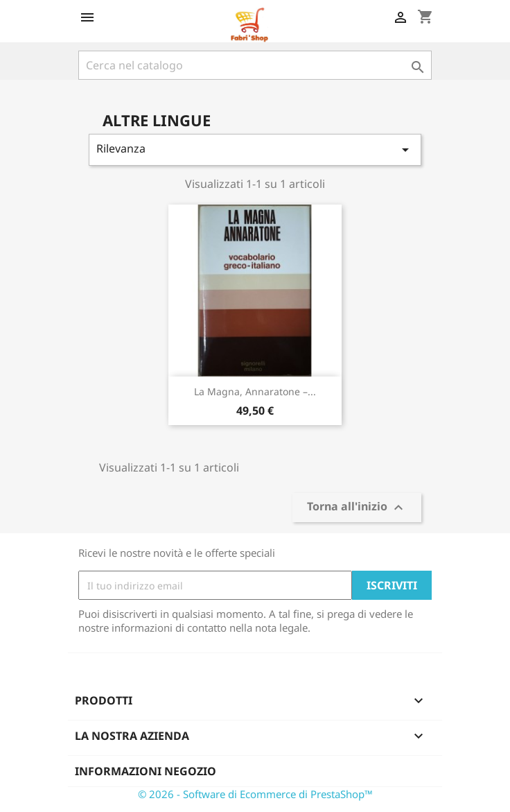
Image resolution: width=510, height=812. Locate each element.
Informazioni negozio (146, 771)
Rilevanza (255, 149)
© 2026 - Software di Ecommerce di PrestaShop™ (255, 794)
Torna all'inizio (357, 508)
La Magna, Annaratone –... (255, 391)
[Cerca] (255, 65)
